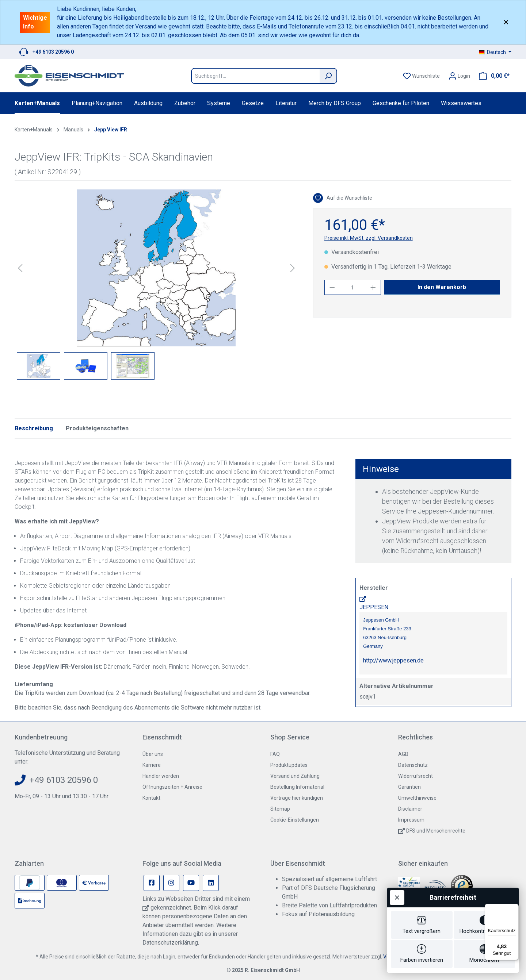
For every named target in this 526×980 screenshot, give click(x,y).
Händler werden (161, 776)
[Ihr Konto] (459, 76)
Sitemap (280, 809)
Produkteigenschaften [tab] (97, 428)
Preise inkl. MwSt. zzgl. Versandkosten (369, 238)
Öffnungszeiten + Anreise (172, 787)
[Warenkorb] (492, 76)
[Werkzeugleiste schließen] (397, 727)
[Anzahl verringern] (332, 287)
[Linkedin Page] (211, 883)
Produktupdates (289, 765)
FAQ (275, 754)
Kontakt (151, 798)
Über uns (153, 754)
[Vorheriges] (20, 268)
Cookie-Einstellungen (295, 820)
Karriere (152, 765)
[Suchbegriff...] (255, 76)
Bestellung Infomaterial (297, 787)
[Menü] (514, 908)
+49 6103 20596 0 (53, 52)
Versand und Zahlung (295, 776)
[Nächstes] (293, 268)
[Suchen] (328, 76)
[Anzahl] (352, 287)
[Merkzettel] (421, 76)
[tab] (34, 428)
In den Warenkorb (442, 287)
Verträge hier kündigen (297, 798)
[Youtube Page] (191, 883)
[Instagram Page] (171, 883)
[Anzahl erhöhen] (373, 287)
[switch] (422, 756)
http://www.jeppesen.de (393, 660)
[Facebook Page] (152, 883)
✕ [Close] (506, 22)
